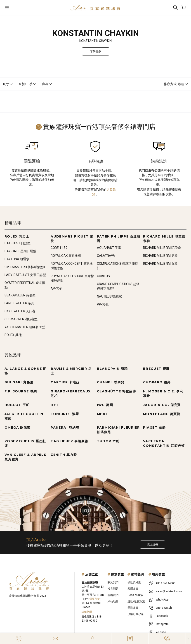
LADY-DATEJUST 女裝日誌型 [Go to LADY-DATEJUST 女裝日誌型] (25, 275)
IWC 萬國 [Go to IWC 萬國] (105, 405)
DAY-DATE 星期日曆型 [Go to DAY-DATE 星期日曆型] (20, 251)
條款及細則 (134, 582)
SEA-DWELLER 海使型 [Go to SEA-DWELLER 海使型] (20, 295)
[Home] (95, 8)
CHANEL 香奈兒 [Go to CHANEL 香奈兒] (111, 382)
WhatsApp (162, 600)
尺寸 (8, 84)
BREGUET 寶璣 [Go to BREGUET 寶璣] (156, 369)
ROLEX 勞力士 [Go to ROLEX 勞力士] (17, 236)
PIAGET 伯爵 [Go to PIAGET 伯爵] (154, 428)
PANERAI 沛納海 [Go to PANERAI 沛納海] (65, 428)
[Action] (167, 639)
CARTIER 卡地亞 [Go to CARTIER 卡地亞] (65, 382)
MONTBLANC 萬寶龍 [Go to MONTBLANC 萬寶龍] (162, 414)
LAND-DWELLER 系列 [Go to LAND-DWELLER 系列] (19, 303)
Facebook (162, 616)
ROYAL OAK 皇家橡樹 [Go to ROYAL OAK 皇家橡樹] (66, 256)
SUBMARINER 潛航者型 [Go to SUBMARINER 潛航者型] (21, 319)
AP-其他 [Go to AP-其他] (57, 288)
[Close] (188, 639)
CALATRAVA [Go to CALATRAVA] (106, 256)
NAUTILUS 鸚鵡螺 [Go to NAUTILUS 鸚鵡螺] (109, 296)
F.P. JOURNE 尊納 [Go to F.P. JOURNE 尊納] (21, 391)
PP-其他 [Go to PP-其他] (103, 304)
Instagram (162, 624)
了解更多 (96, 51)
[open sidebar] (20, 8)
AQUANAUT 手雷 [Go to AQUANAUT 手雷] (109, 248)
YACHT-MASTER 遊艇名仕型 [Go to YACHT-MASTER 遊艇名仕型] (25, 327)
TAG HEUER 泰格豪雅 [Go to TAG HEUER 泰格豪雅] (70, 441)
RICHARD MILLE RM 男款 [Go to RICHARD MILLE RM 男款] (160, 256)
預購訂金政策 (136, 614)
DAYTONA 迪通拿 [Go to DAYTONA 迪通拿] (17, 259)
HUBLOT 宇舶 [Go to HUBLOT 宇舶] (17, 405)
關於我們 (113, 582)
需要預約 (95, 599)
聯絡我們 (113, 595)
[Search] (175, 8)
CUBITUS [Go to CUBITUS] (103, 276)
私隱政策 (133, 589)
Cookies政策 (135, 595)
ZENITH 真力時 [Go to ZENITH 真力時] (64, 455)
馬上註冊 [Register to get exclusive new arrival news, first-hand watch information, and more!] (153, 545)
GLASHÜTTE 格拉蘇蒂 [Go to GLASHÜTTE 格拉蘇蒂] (117, 391)
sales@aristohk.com (169, 591)
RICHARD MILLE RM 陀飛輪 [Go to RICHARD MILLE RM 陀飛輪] (162, 248)
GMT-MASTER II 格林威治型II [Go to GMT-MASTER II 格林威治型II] (25, 267)
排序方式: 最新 (176, 84)
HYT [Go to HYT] (55, 405)
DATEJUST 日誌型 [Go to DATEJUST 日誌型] (18, 243)
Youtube (161, 632)
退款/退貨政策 (136, 601)
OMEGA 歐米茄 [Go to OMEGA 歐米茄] (18, 428)
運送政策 (133, 608)
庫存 (47, 84)
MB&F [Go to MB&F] (103, 414)
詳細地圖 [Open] (87, 612)
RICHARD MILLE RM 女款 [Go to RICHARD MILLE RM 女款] (160, 264)
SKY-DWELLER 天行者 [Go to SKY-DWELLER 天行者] (20, 311)
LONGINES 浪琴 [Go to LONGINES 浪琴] (65, 414)
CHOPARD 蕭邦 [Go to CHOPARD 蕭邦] (157, 382)
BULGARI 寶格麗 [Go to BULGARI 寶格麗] (19, 382)
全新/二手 (28, 84)
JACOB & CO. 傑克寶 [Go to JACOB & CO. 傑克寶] (162, 405)
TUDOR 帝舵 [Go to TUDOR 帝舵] (108, 441)
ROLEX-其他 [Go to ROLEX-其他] (13, 335)
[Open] (20, 8)
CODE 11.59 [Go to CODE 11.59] (59, 248)
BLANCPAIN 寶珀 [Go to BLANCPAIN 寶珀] (112, 369)
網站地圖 (113, 601)
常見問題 (113, 589)
